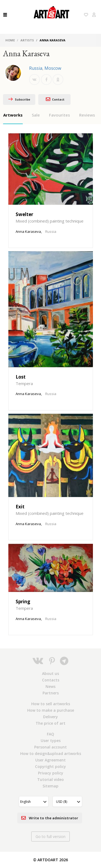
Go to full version (50, 836)
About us (50, 673)
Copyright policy (50, 766)
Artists (27, 40)
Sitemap (50, 786)
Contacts (51, 680)
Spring (23, 602)
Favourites (60, 115)
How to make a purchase (51, 710)
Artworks (13, 115)
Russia (36, 68)
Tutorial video (50, 779)
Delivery (50, 717)
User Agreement (50, 760)
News (50, 686)
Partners (51, 693)
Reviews (87, 115)
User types (51, 741)
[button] (34, 801)
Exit (20, 507)
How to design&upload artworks (51, 753)
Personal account (50, 747)
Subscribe (19, 99)
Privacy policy (51, 773)
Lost (21, 377)
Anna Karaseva (28, 231)
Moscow (53, 68)
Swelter (24, 214)
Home (10, 40)
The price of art (50, 723)
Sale (36, 115)
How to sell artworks (51, 704)
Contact (54, 99)
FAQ (50, 734)
